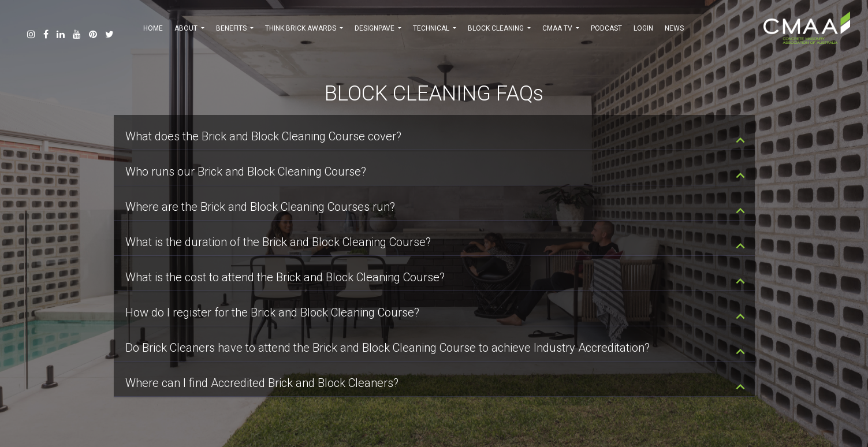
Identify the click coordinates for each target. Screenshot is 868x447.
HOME (153, 28)
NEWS (674, 28)
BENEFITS (235, 28)
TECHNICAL (435, 28)
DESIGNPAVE (378, 28)
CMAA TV (561, 28)
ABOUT (189, 28)
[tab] (434, 133)
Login (643, 28)
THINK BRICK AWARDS (304, 28)
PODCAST (606, 28)
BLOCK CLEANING (499, 28)
